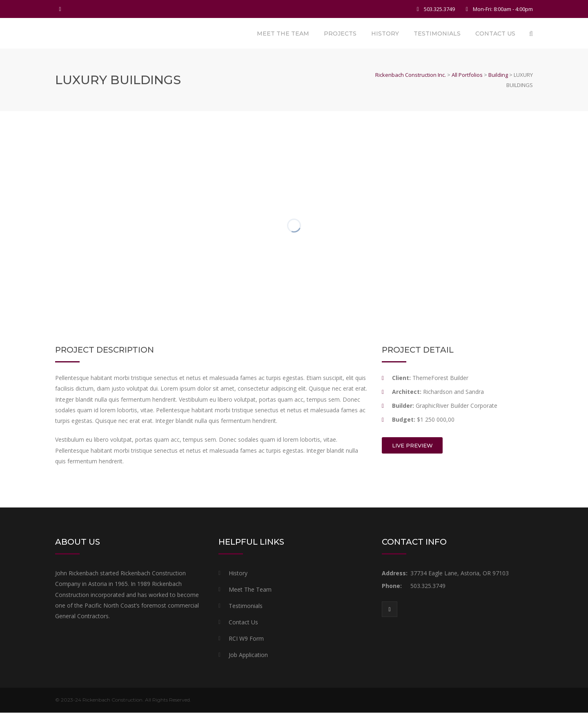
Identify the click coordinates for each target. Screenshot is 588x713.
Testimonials (437, 34)
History (385, 34)
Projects (340, 34)
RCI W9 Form (246, 639)
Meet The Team (283, 34)
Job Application (248, 655)
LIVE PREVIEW (412, 446)
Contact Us (495, 34)
